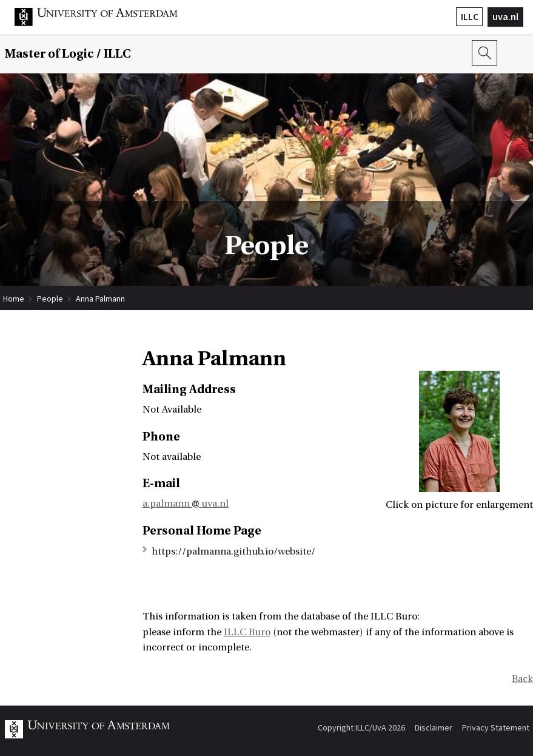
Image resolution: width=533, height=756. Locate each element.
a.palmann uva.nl (186, 504)
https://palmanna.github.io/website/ (233, 552)
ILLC (470, 16)
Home (14, 299)
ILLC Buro (247, 632)
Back (522, 679)
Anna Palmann (100, 299)
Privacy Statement (496, 727)
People (50, 299)
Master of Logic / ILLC (68, 54)
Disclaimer (434, 727)
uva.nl (505, 16)
